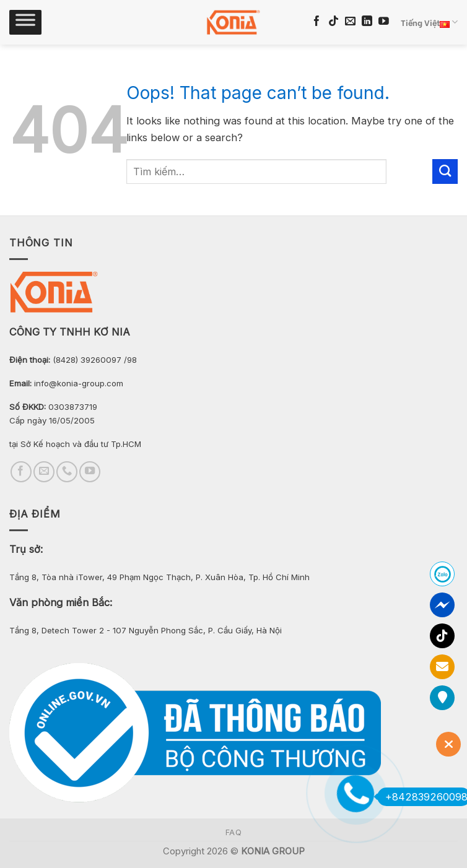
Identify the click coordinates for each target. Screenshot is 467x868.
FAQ (234, 832)
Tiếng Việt (429, 22)
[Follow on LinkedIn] (367, 22)
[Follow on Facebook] (317, 22)
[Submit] (445, 171)
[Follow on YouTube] (384, 22)
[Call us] (67, 472)
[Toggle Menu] (25, 22)
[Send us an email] (350, 22)
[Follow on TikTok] (334, 22)
